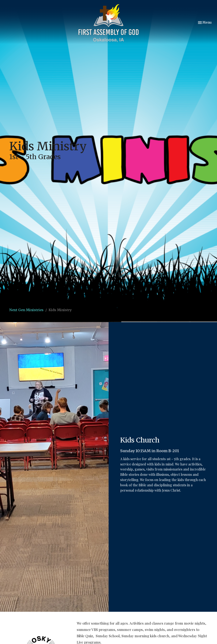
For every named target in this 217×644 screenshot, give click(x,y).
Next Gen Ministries (26, 310)
